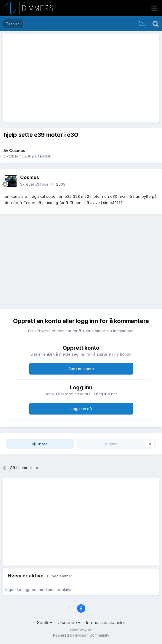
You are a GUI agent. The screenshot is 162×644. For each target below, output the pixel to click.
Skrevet (43, 184)
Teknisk (44, 156)
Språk (45, 623)
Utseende (69, 623)
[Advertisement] (75, 78)
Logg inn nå (81, 409)
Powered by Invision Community (81, 635)
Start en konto (81, 369)
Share (40, 444)
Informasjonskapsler (106, 623)
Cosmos (17, 150)
